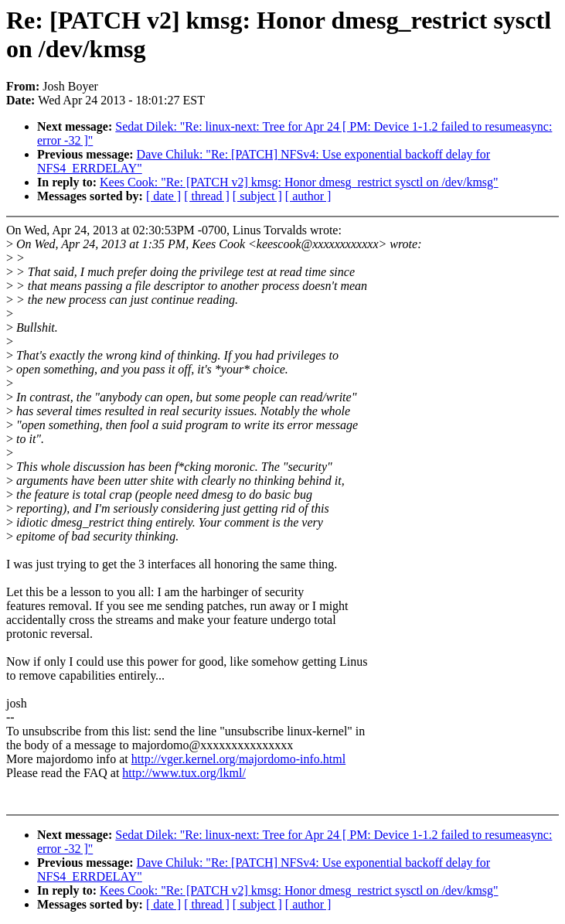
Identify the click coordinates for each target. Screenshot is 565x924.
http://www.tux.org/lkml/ (184, 773)
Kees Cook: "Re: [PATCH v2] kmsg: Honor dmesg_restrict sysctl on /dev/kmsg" (299, 182)
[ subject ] (257, 196)
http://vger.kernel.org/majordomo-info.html (238, 759)
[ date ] (163, 196)
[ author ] (308, 196)
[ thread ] (207, 196)
